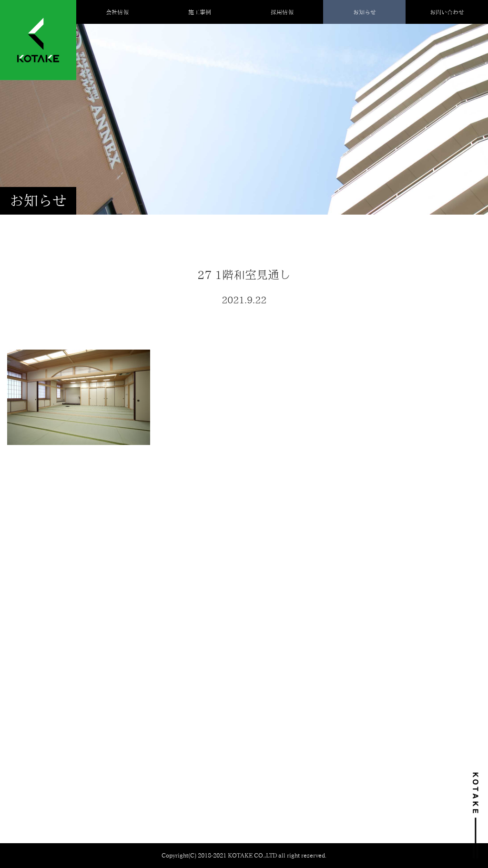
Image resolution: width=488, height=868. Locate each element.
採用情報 (282, 12)
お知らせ (365, 12)
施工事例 (200, 12)
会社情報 (117, 12)
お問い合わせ (447, 12)
